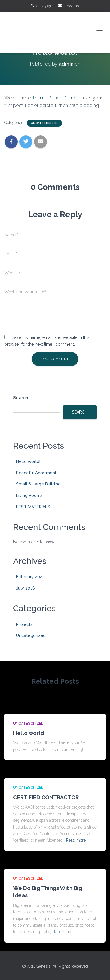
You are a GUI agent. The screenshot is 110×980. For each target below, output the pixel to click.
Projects (24, 624)
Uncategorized (44, 123)
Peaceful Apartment (36, 473)
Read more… (77, 840)
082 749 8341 (43, 6)
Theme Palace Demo (54, 98)
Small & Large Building (38, 484)
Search (21, 398)
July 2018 (26, 588)
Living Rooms (29, 495)
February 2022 (30, 577)
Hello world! (28, 461)
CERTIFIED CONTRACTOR (46, 797)
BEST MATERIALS (33, 507)
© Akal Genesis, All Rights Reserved (55, 966)
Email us (72, 6)
